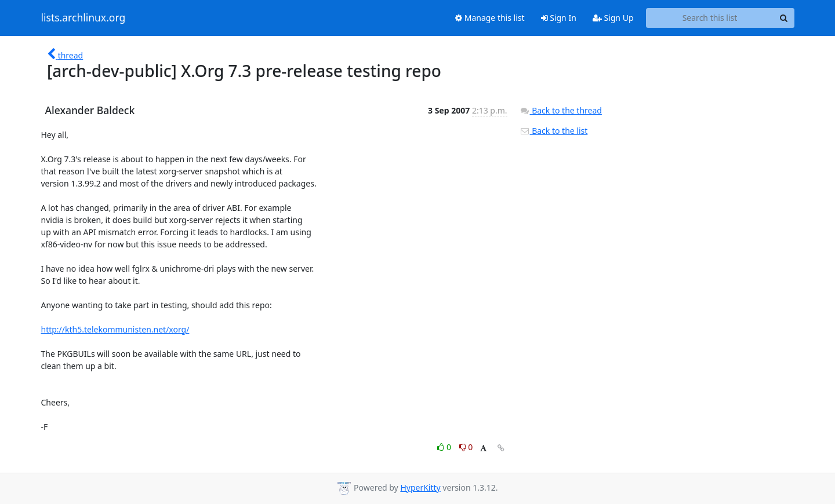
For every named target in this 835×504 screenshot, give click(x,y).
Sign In (559, 18)
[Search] (784, 18)
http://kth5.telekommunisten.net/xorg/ (115, 329)
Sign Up (613, 18)
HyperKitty (420, 487)
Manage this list (490, 18)
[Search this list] (710, 18)
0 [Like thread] (445, 447)
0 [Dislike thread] (466, 447)
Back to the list (554, 131)
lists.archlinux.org (83, 18)
